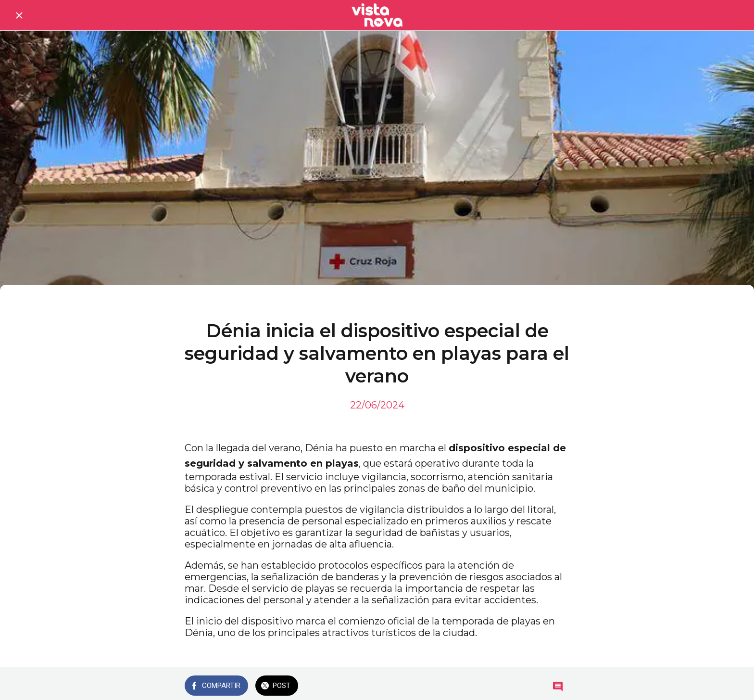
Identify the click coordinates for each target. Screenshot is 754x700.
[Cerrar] (19, 15)
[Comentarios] (558, 687)
